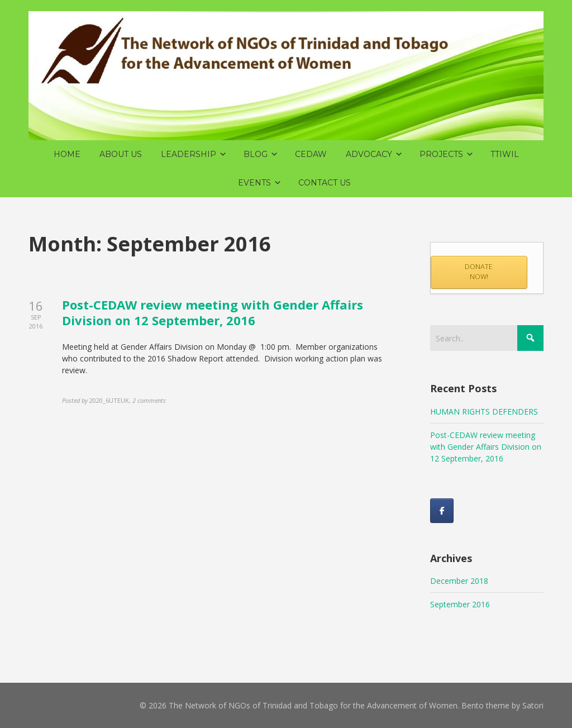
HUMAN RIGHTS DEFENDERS (484, 411)
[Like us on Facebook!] (442, 511)
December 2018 (459, 581)
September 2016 (460, 604)
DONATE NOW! (479, 272)
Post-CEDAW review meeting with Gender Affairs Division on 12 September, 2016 (213, 313)
